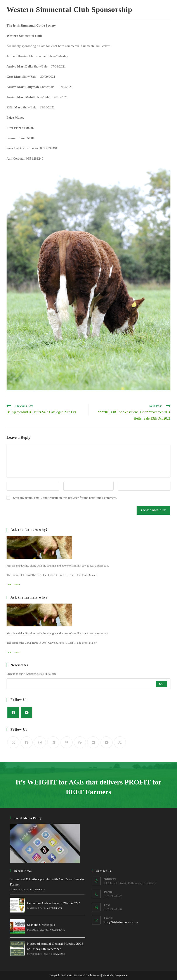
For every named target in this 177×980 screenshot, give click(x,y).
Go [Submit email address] (161, 684)
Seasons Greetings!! (41, 925)
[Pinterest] (67, 742)
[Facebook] (13, 713)
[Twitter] (13, 742)
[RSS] (120, 742)
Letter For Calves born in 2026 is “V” (53, 903)
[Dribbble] (80, 742)
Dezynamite (121, 975)
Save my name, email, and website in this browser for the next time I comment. (65, 498)
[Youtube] (27, 713)
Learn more (13, 584)
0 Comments (38, 890)
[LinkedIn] (53, 742)
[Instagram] (40, 742)
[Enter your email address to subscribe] (88, 684)
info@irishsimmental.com (121, 922)
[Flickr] (93, 742)
